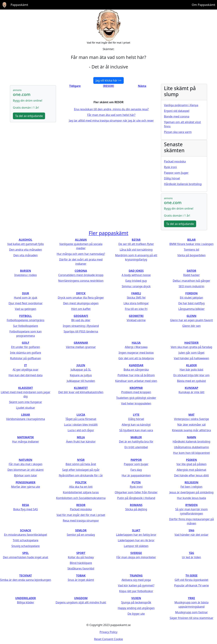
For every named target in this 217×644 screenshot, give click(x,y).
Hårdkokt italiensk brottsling (183, 184)
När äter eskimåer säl (191, 425)
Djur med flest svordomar (26, 303)
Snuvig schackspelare (25, 546)
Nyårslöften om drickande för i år (81, 475)
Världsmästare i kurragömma (26, 419)
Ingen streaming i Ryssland (81, 326)
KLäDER (191, 365)
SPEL (26, 553)
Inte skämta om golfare (26, 353)
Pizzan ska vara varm (178, 132)
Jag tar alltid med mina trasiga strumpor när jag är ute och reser (111, 120)
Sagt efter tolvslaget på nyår (81, 470)
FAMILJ (136, 293)
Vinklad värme (136, 320)
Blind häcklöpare (81, 563)
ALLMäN (81, 240)
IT (26, 365)
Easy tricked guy (136, 281)
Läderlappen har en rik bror (136, 540)
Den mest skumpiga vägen (81, 303)
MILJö (81, 437)
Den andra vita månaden (26, 250)
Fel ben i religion (192, 487)
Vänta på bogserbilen (192, 255)
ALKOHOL (26, 240)
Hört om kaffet (81, 309)
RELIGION (191, 482)
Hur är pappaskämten (136, 475)
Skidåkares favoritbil (81, 569)
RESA (26, 505)
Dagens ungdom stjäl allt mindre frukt (81, 602)
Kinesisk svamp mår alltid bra (192, 430)
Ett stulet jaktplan (191, 298)
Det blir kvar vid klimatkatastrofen (81, 392)
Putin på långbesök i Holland (136, 498)
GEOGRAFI (81, 316)
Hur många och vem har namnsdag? (81, 254)
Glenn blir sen (191, 326)
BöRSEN (26, 271)
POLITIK (81, 482)
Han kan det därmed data (25, 375)
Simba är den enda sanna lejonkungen (26, 580)
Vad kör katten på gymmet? (136, 585)
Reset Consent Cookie (109, 639)
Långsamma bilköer (191, 309)
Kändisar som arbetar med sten (136, 381)
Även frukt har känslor (81, 442)
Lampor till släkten (136, 546)
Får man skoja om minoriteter (136, 557)
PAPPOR (136, 460)
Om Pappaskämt (203, 5)
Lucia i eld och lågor (81, 430)
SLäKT (136, 530)
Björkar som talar (25, 475)
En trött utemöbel (136, 447)
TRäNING (136, 576)
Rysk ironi (170, 167)
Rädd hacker (192, 275)
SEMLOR (81, 530)
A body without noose (136, 275)
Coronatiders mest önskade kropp (81, 275)
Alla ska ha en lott (81, 487)
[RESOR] (108, 86)
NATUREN (26, 460)
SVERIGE (136, 553)
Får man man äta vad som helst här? (111, 115)
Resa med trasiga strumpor (81, 521)
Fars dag (136, 470)
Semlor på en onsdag (81, 535)
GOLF (26, 343)
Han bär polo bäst (191, 370)
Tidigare (75, 86)
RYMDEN (191, 505)
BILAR (191, 240)
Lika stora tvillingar (136, 303)
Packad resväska (175, 161)
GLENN (192, 316)
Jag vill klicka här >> (108, 80)
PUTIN (136, 482)
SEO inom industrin (191, 286)
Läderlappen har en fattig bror (136, 535)
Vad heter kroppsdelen (136, 403)
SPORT (81, 553)
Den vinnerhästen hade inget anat (25, 557)
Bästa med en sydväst (191, 381)
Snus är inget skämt (81, 580)
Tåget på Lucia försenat (81, 419)
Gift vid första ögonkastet (191, 580)
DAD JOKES (136, 271)
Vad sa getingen (25, 309)
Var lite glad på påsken (191, 464)
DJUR (26, 293)
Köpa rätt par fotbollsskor (136, 591)
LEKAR (25, 415)
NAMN (191, 437)
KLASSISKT (26, 388)
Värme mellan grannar (81, 347)
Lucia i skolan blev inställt (81, 425)
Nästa (142, 86)
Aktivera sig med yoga (136, 580)
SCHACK (26, 530)
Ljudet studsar (26, 408)
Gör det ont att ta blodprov (136, 358)
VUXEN (136, 598)
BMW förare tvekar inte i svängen (192, 244)
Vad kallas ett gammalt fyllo (26, 244)
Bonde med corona (177, 116)
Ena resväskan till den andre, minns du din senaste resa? (111, 109)
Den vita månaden (26, 255)
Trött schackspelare (26, 540)
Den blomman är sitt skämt (26, 470)
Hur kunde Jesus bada (191, 498)
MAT (191, 415)
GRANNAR (81, 343)
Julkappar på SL (81, 370)
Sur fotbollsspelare (26, 326)
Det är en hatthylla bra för (136, 442)
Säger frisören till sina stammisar (191, 618)
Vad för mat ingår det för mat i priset (81, 515)
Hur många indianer (26, 442)
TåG (191, 553)
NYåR (81, 460)
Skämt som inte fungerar (26, 402)
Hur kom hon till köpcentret (191, 453)
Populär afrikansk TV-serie (191, 585)
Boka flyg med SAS (26, 509)
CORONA (81, 271)
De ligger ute (136, 614)
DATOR (191, 271)
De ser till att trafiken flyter (136, 244)
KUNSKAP (191, 388)
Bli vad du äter (81, 320)
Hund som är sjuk (25, 298)
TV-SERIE (191, 576)
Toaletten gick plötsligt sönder (136, 398)
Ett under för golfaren (26, 347)
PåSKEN (191, 460)
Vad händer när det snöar (192, 535)
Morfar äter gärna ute (26, 487)
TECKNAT (26, 576)
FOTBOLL (26, 316)
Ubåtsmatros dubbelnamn (192, 447)
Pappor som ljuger (176, 173)
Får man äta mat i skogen (26, 464)
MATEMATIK (25, 437)
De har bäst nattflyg (191, 303)
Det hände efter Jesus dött (191, 475)
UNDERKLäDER (26, 598)
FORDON (191, 293)
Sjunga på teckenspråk (136, 602)
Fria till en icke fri (136, 309)
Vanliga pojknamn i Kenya (181, 105)
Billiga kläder (26, 602)
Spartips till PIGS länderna (81, 331)
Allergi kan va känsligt (136, 425)
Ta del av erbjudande (29, 116)
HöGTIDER (191, 343)
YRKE (191, 598)
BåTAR (136, 240)
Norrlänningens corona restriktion (81, 281)
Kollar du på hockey (81, 557)
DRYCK (81, 293)
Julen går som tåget (191, 353)
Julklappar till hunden (81, 381)
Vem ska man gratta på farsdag (191, 347)
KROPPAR (136, 388)
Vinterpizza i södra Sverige (192, 419)
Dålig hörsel (172, 178)
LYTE (136, 415)
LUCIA (81, 415)
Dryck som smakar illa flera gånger (81, 298)
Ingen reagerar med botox (136, 353)
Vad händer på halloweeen (192, 358)
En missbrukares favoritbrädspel (26, 535)
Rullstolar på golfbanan (26, 358)
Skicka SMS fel (136, 298)
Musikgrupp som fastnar (191, 612)
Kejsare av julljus (81, 375)
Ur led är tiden (191, 557)
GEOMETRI (136, 316)
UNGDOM (81, 598)
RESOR (81, 505)
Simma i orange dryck (136, 286)
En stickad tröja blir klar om (191, 375)
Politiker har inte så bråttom (136, 375)
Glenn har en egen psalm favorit (192, 320)
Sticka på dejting (136, 509)
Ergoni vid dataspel (177, 111)
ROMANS (136, 505)
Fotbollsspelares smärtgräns (26, 320)
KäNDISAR (136, 365)
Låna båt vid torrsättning (136, 250)
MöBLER (136, 437)
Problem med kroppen (136, 392)
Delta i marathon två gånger (192, 281)
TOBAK (81, 576)
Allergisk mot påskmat (192, 470)
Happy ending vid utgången (136, 608)
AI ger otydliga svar (26, 370)
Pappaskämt (19, 5)
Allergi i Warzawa (136, 347)
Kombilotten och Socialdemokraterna (81, 498)
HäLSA (136, 343)
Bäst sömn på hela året (81, 464)
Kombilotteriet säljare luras (81, 492)
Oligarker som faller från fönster (136, 492)
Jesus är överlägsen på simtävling (192, 492)
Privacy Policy (109, 632)
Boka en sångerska (136, 370)
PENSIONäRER (25, 482)
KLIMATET (81, 388)
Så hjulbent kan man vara (136, 430)
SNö (192, 530)
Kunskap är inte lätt (191, 392)
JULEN (81, 365)
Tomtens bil (191, 250)
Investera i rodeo (26, 275)
